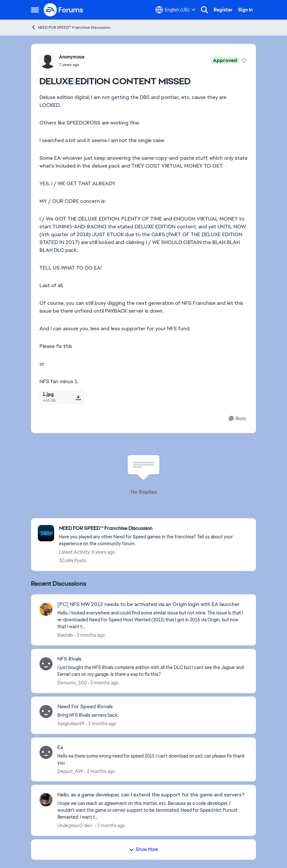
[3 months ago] (90, 635)
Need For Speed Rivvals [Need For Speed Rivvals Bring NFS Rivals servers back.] (85, 707)
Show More (143, 849)
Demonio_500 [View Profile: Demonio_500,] (72, 683)
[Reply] (237, 419)
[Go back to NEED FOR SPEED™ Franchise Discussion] (154, 528)
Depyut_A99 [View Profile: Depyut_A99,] (70, 771)
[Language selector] (175, 10)
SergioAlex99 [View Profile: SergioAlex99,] (71, 724)
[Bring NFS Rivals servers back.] (152, 715)
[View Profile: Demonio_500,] (46, 664)
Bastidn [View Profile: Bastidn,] (65, 635)
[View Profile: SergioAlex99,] (46, 712)
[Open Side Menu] (35, 10)
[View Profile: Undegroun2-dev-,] (46, 800)
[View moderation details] (244, 60)
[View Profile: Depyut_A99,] (46, 752)
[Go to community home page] (64, 10)
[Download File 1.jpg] (78, 397)
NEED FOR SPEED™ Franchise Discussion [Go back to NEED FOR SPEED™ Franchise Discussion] (71, 27)
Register (223, 10)
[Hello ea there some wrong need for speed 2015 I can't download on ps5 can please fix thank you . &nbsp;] (152, 759)
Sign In (245, 10)
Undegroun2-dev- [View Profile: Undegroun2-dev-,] (76, 826)
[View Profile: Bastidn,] (46, 609)
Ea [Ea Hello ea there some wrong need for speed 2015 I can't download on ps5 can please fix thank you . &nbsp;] (60, 747)
